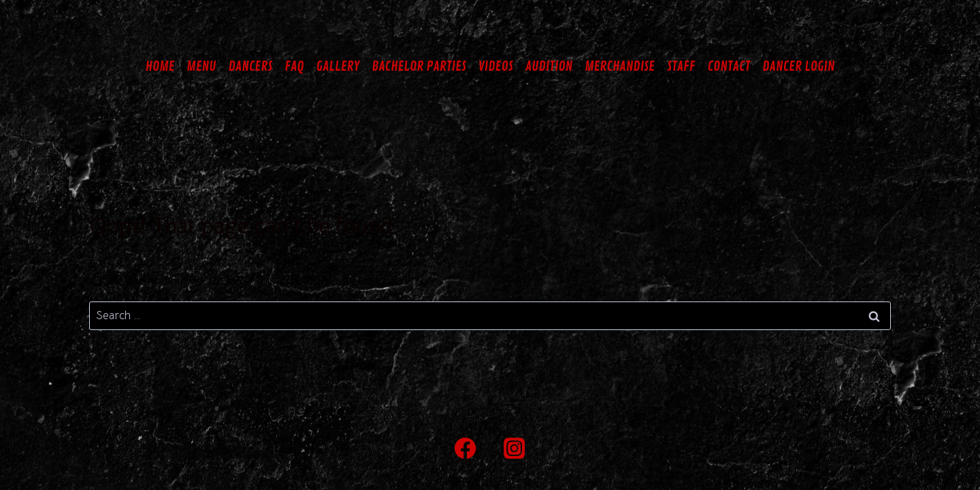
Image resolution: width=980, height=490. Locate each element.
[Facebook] (466, 448)
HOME (160, 66)
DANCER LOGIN (798, 66)
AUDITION (549, 66)
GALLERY (338, 66)
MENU (201, 66)
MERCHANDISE (620, 66)
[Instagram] (515, 448)
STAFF (681, 66)
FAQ (294, 66)
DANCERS (250, 66)
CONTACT (729, 66)
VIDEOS (496, 66)
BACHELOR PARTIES (419, 66)
